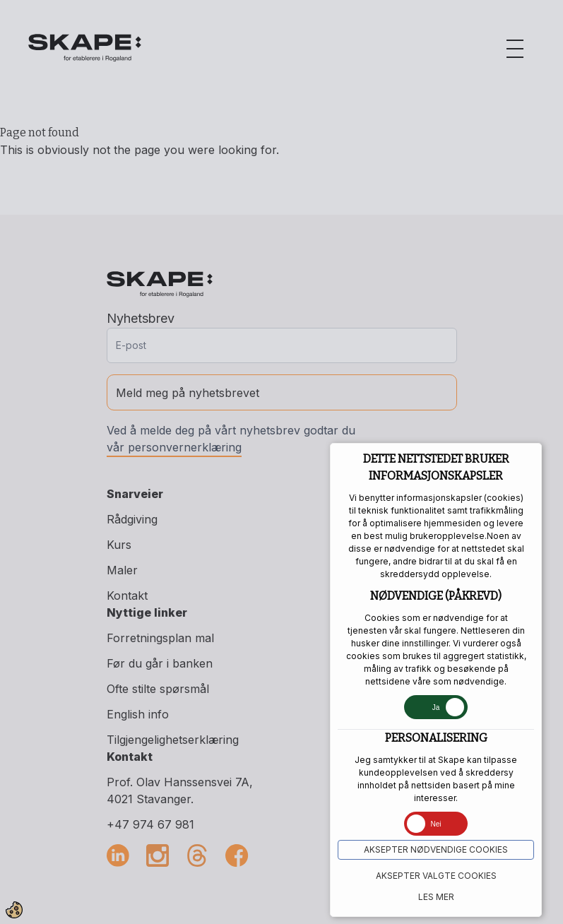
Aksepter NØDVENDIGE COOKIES (436, 849)
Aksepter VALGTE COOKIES (436, 876)
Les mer (436, 897)
